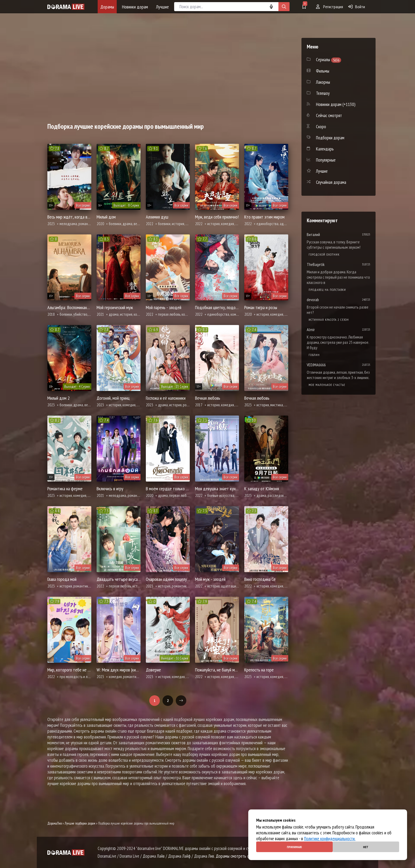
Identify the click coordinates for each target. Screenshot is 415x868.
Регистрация (330, 7)
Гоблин (314, 355)
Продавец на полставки (327, 290)
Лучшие (162, 7)
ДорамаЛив (55, 823)
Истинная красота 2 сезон (329, 320)
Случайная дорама (331, 182)
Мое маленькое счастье (327, 385)
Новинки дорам (135, 7)
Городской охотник (324, 254)
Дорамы (107, 7)
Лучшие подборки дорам (80, 823)
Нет (366, 847)
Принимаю (294, 847)
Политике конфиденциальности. (330, 839)
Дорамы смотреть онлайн (237, 856)
